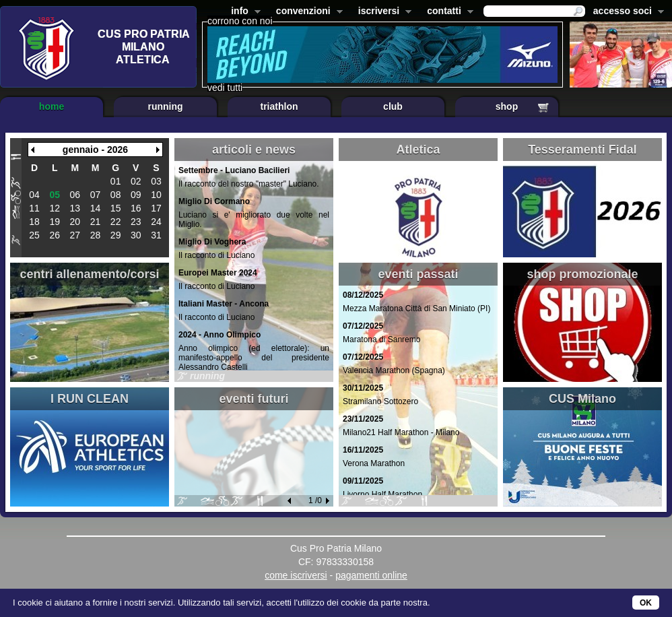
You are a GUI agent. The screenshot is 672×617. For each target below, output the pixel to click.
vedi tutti (225, 88)
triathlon (279, 106)
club (393, 106)
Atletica (418, 150)
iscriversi (382, 12)
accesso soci (626, 12)
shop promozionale (582, 274)
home (52, 106)
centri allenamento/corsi (89, 274)
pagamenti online (371, 575)
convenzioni (307, 12)
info (243, 12)
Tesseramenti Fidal (582, 150)
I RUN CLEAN (90, 399)
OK (646, 603)
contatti (447, 12)
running (165, 106)
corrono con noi (240, 21)
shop (507, 106)
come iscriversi (296, 575)
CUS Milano (582, 399)
